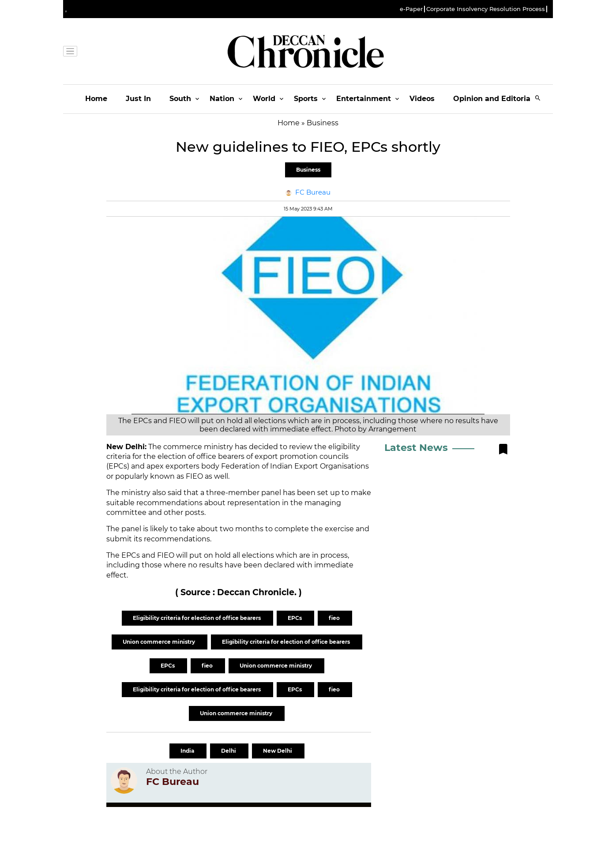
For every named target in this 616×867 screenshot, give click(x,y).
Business (308, 170)
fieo (335, 618)
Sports (306, 99)
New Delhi (278, 751)
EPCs (295, 618)
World (264, 99)
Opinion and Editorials (495, 99)
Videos (422, 99)
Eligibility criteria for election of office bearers (197, 618)
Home (96, 99)
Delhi (229, 751)
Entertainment (364, 99)
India (188, 751)
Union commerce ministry (160, 642)
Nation (222, 99)
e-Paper (411, 9)
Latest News (416, 448)
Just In (138, 99)
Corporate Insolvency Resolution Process (486, 9)
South (180, 99)
